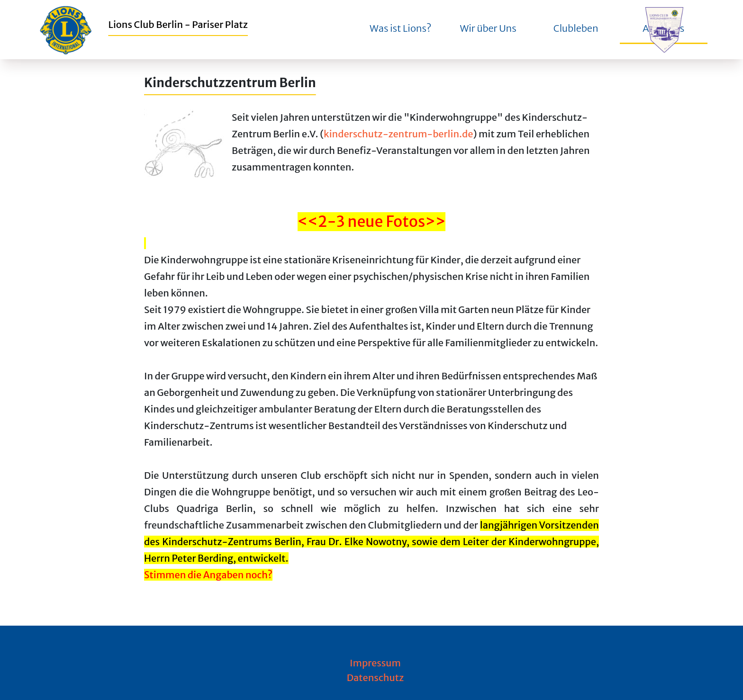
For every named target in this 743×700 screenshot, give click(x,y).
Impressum (375, 663)
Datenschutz (376, 678)
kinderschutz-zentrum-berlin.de (398, 134)
